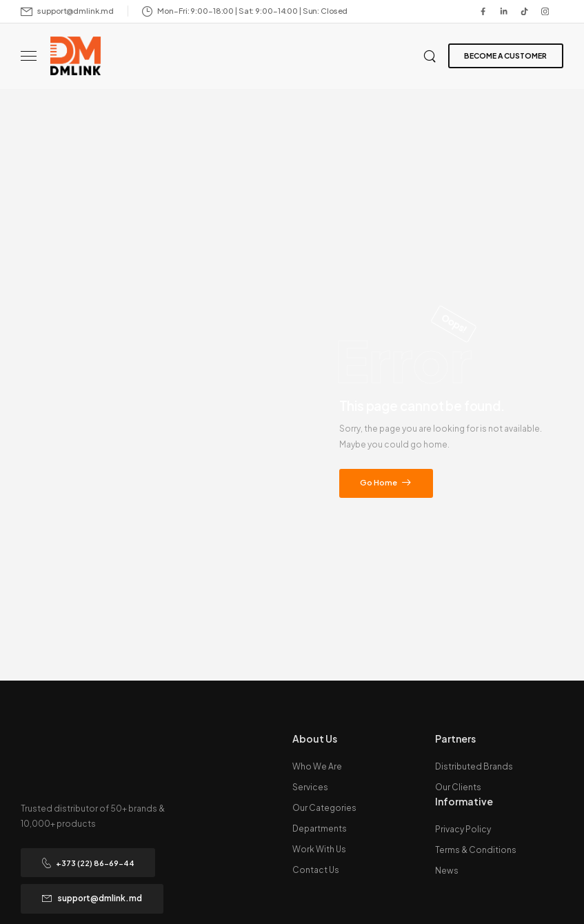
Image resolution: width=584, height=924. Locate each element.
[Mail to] (67, 11)
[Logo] (75, 56)
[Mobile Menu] (29, 56)
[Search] (431, 55)
